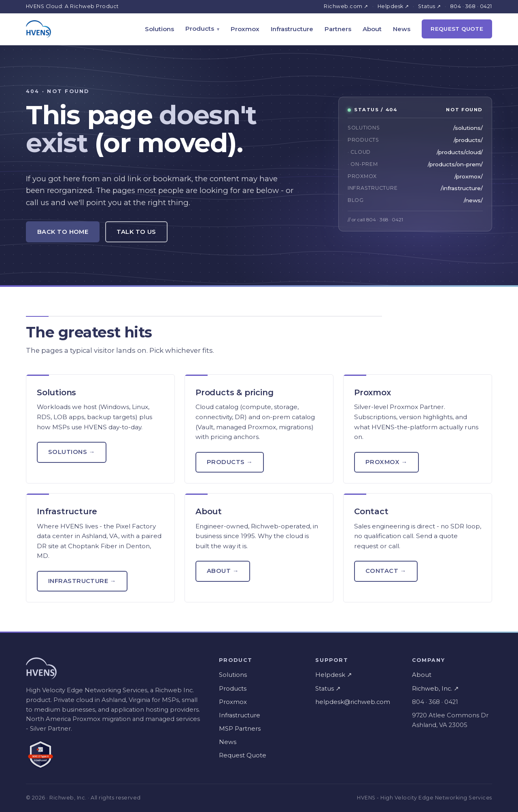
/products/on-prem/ (455, 164)
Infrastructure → (82, 581)
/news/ (473, 200)
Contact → (386, 571)
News (402, 29)
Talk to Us (136, 232)
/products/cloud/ (460, 152)
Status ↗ (429, 6)
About (372, 29)
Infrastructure (292, 29)
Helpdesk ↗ (393, 6)
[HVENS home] (38, 29)
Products (200, 29)
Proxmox (245, 29)
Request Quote (457, 29)
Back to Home (63, 232)
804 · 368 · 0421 (471, 6)
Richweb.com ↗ (346, 6)
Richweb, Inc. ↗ (435, 689)
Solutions (159, 29)
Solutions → (72, 452)
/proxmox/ (469, 176)
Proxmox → (386, 462)
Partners (338, 29)
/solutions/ (468, 128)
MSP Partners (240, 729)
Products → (230, 462)
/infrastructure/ (462, 188)
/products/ (468, 140)
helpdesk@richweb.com (353, 702)
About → (223, 571)
